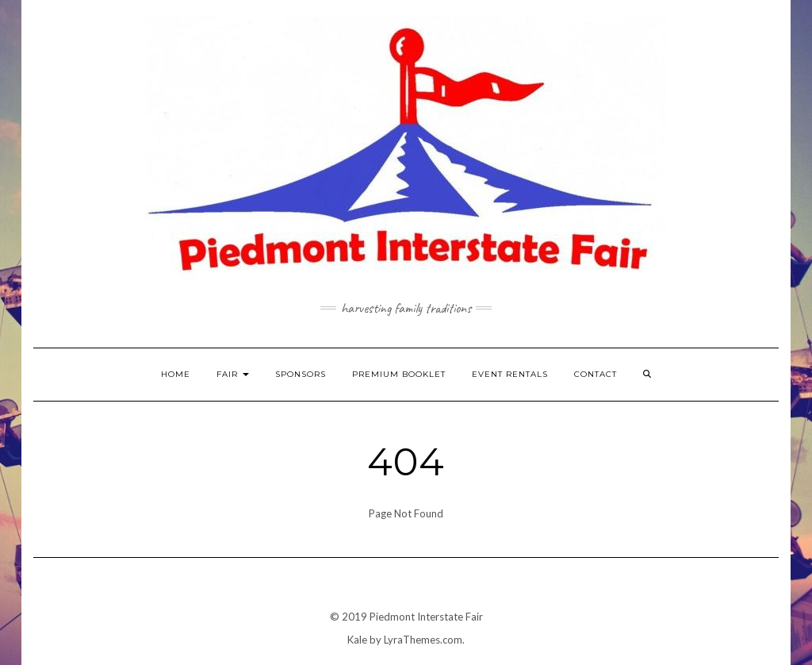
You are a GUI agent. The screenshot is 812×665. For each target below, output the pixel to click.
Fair (233, 374)
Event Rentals (510, 374)
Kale (357, 640)
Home (176, 374)
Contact (596, 374)
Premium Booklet (399, 374)
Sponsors (301, 374)
